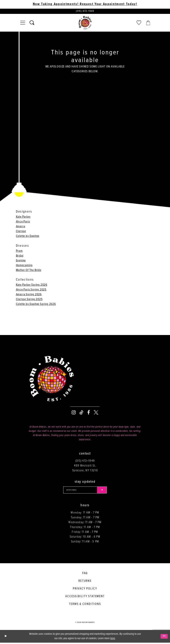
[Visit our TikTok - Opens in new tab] (81, 413)
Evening (21, 261)
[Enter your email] (85, 491)
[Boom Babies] (85, 23)
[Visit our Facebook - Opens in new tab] (89, 413)
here (113, 640)
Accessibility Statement (85, 597)
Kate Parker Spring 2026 (32, 285)
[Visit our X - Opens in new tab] (96, 413)
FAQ (85, 574)
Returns (85, 582)
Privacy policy (85, 590)
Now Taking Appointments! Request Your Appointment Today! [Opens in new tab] (85, 4)
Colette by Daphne (28, 237)
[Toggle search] (32, 23)
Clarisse (21, 232)
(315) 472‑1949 (85, 461)
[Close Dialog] (6, 638)
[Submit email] (104, 491)
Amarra (21, 227)
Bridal (20, 256)
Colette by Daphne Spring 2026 (36, 305)
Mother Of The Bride (29, 271)
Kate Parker (23, 217)
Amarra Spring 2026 (29, 295)
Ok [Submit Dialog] (164, 637)
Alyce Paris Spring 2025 (31, 290)
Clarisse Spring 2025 (29, 300)
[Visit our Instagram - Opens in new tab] (74, 413)
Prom (19, 251)
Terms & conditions (85, 605)
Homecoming (24, 266)
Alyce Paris (23, 222)
